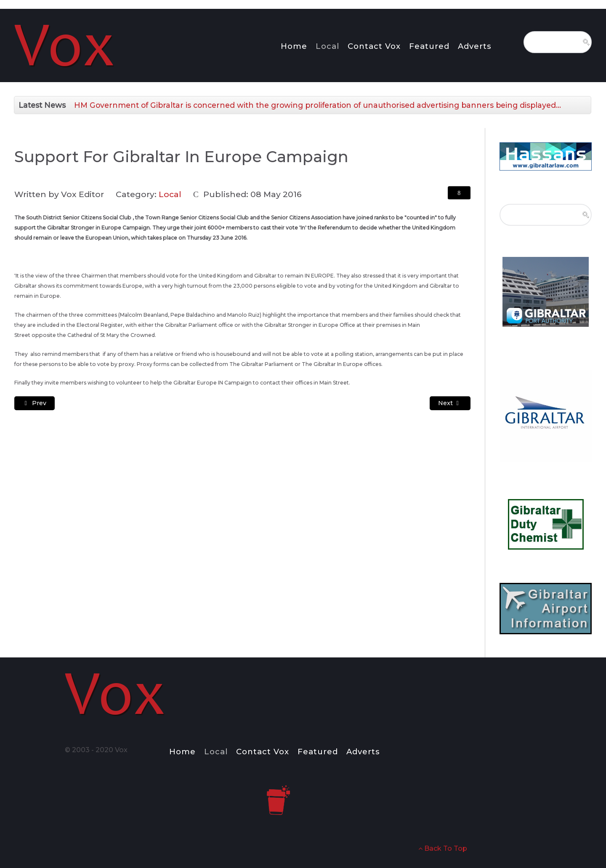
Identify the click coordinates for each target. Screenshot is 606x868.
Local (170, 194)
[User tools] (459, 193)
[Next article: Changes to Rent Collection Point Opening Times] (450, 403)
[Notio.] (65, 44)
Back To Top (443, 848)
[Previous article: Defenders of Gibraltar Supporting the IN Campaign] (35, 403)
